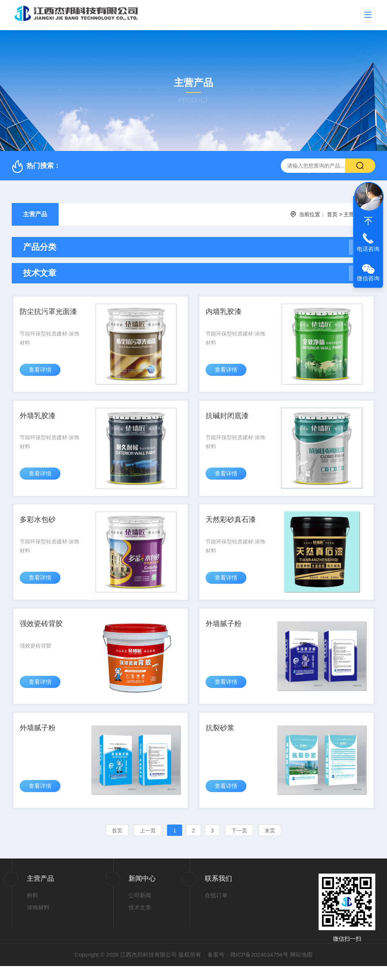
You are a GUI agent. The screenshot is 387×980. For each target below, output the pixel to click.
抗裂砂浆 (221, 740)
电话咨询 (368, 249)
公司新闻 (140, 909)
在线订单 (216, 909)
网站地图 (301, 968)
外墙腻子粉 (225, 634)
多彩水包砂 (40, 527)
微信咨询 (368, 278)
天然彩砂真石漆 (233, 527)
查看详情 (41, 375)
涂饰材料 (38, 921)
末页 (270, 844)
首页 (332, 214)
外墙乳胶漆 (40, 420)
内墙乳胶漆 (225, 313)
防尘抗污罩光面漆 (51, 313)
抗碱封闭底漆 (229, 420)
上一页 (148, 844)
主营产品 (35, 214)
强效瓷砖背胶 (43, 634)
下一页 (239, 844)
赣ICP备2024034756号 (259, 968)
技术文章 (140, 921)
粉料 (33, 909)
